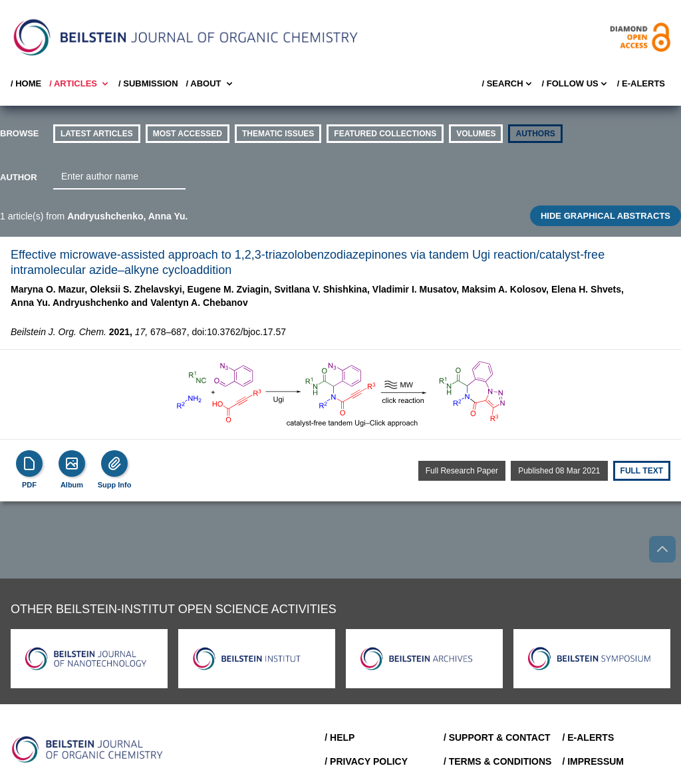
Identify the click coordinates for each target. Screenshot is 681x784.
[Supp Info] (114, 463)
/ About (210, 84)
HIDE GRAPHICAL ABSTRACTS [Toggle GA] (606, 216)
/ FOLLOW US (576, 84)
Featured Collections (385, 134)
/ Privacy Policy (366, 761)
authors (535, 134)
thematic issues (278, 134)
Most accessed (188, 134)
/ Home (26, 83)
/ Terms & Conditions (498, 761)
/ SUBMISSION (148, 83)
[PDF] (29, 463)
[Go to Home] (88, 749)
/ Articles (80, 84)
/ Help (340, 737)
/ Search (507, 84)
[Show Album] (72, 463)
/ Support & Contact (497, 737)
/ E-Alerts (641, 83)
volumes (476, 134)
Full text (642, 471)
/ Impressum (593, 761)
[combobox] (119, 177)
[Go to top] (662, 549)
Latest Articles (97, 134)
